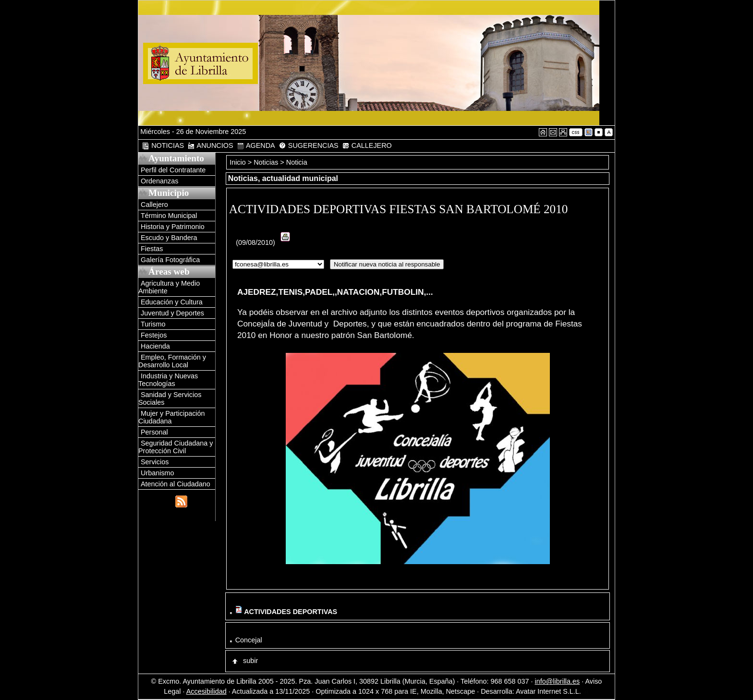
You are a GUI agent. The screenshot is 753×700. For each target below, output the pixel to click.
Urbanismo (158, 473)
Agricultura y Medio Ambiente (169, 287)
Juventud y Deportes (172, 313)
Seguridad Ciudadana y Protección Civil (176, 447)
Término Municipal (169, 216)
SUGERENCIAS (309, 146)
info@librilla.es (557, 681)
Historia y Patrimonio (173, 227)
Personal (154, 432)
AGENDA (256, 146)
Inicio (239, 162)
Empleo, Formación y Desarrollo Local (172, 361)
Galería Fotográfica (170, 260)
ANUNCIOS (210, 146)
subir (244, 661)
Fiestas (152, 249)
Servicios (155, 462)
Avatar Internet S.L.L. (553, 691)
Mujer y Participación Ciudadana (172, 417)
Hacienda (155, 346)
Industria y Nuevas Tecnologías (168, 380)
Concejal (249, 640)
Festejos (154, 335)
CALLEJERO (367, 146)
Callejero (154, 205)
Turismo (153, 324)
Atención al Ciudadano (176, 484)
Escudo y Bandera (169, 238)
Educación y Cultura (172, 302)
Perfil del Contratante (173, 170)
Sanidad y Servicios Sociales (170, 398)
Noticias (266, 162)
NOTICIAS (163, 146)
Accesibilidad (206, 691)
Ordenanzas (159, 181)
